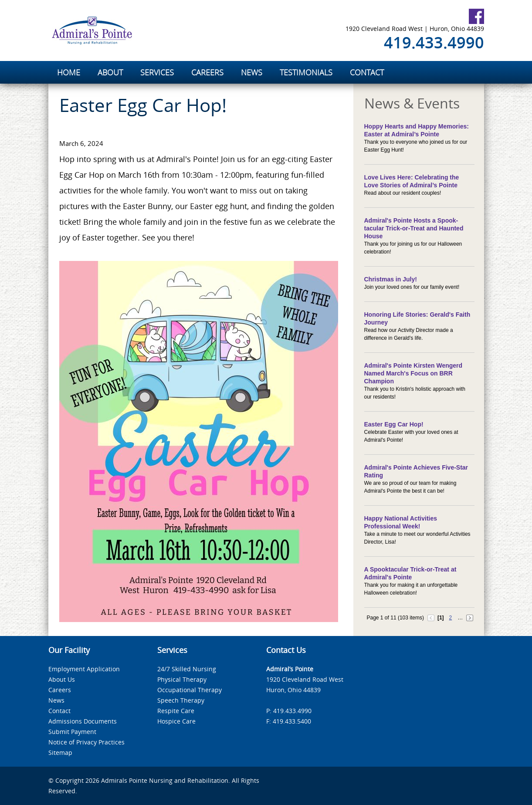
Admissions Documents (83, 721)
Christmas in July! (391, 279)
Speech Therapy (181, 700)
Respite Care (176, 711)
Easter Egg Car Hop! (394, 424)
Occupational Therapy (190, 690)
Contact (59, 711)
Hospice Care (176, 721)
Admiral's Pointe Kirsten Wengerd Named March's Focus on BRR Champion (413, 373)
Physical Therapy (182, 679)
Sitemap (60, 753)
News (56, 700)
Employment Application (84, 669)
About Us (62, 679)
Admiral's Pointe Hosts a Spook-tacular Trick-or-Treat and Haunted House (414, 228)
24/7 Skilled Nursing (187, 669)
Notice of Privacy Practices (86, 742)
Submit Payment (72, 732)
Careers (60, 690)
